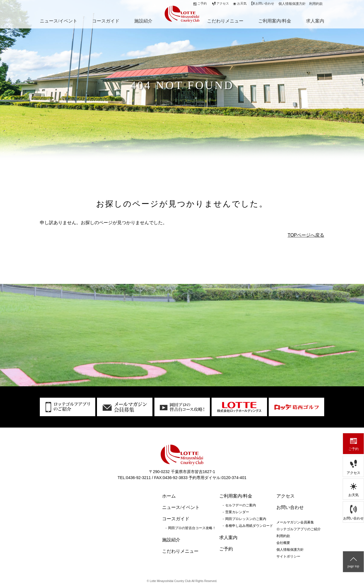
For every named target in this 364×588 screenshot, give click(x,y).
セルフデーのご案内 (241, 505)
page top (353, 566)
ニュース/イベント (59, 21)
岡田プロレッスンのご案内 (246, 519)
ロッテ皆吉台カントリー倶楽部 (181, 14)
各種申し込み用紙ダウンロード (249, 526)
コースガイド (106, 21)
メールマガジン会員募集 (295, 522)
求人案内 (315, 21)
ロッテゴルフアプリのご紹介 (299, 529)
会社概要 (283, 543)
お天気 (353, 495)
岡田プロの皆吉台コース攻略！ (192, 528)
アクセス (353, 473)
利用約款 (316, 4)
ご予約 (353, 449)
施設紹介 (143, 21)
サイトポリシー (288, 556)
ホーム (169, 496)
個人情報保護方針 (292, 4)
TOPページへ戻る (306, 235)
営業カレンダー (237, 512)
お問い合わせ (353, 518)
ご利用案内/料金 (275, 21)
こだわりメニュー (225, 21)
